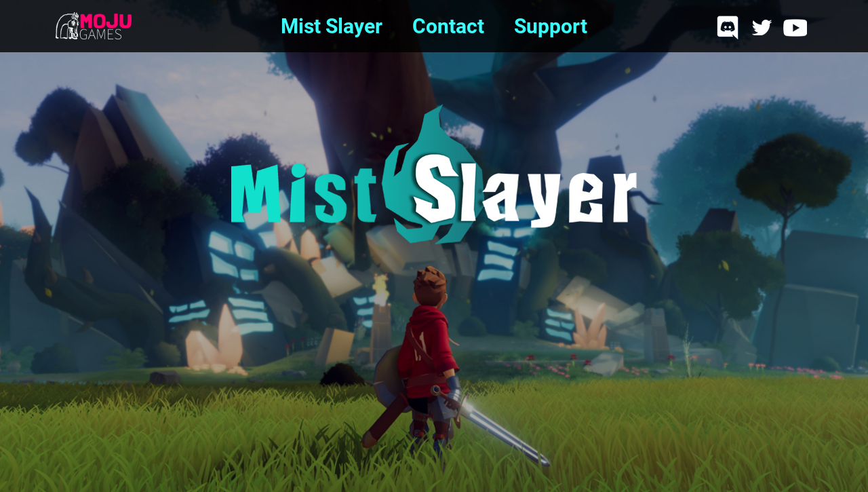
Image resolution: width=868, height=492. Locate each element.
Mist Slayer (332, 26)
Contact (439, 26)
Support (541, 26)
